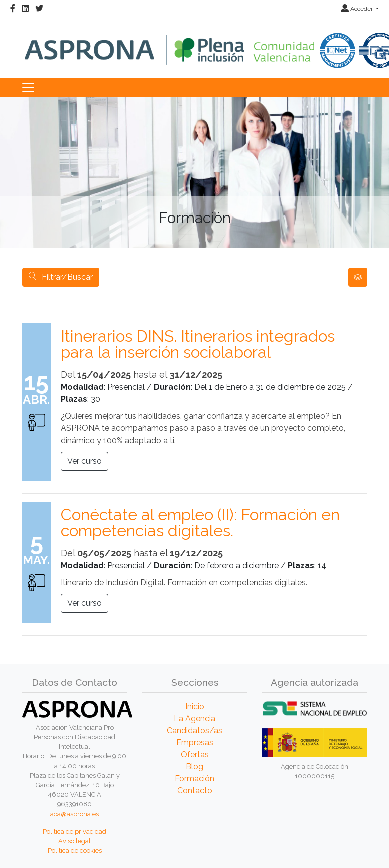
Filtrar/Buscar (61, 277)
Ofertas (195, 754)
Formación (194, 779)
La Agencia (194, 718)
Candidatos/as (194, 730)
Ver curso (84, 461)
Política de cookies (75, 851)
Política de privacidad (74, 832)
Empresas (195, 742)
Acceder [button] (358, 9)
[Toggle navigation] (28, 88)
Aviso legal (74, 841)
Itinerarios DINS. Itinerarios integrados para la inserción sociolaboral (198, 344)
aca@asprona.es (74, 814)
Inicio (195, 706)
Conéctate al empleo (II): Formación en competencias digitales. (200, 523)
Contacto (195, 791)
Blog (194, 767)
